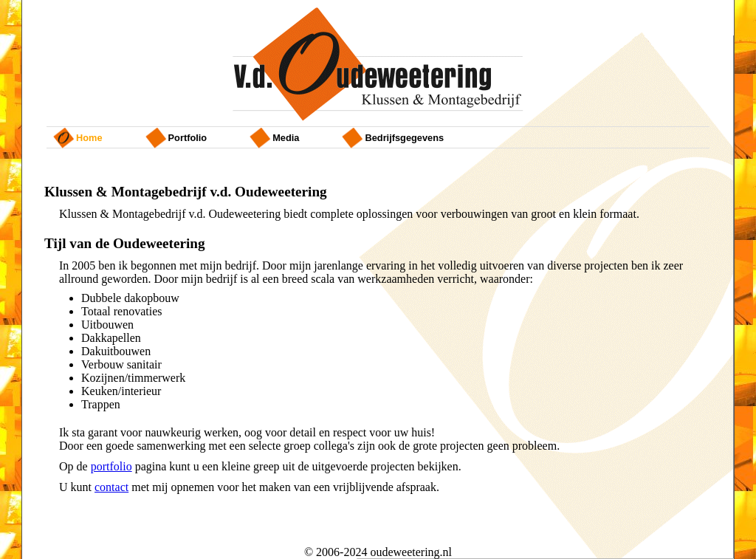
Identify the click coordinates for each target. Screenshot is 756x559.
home (89, 138)
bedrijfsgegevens (404, 138)
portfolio (188, 138)
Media (286, 138)
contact (111, 487)
